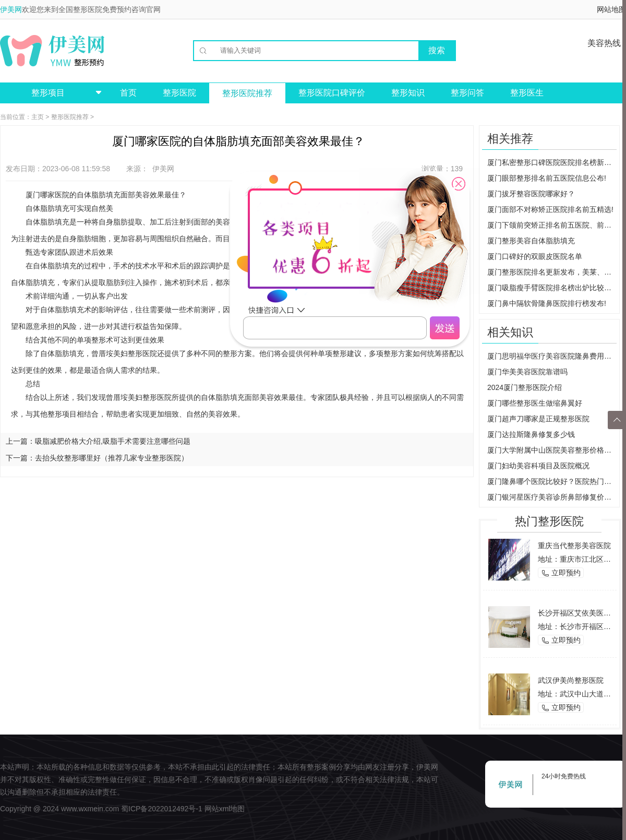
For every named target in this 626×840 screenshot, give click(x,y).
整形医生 (527, 93)
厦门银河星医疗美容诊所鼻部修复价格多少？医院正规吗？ (552, 497)
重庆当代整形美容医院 (574, 546)
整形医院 (179, 93)
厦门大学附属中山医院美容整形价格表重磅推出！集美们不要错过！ (552, 450)
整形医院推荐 (247, 93)
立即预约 (561, 573)
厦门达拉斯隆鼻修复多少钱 (531, 434)
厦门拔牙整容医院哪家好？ (531, 194)
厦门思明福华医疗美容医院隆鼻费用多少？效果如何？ (552, 356)
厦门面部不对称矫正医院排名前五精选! (550, 209)
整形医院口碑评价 (332, 93)
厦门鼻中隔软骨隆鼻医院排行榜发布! (547, 303)
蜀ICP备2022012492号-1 (162, 809)
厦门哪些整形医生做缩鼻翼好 (535, 403)
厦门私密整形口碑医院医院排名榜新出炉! (552, 162)
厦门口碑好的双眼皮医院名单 (535, 256)
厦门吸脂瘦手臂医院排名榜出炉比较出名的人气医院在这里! (552, 288)
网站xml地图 (225, 809)
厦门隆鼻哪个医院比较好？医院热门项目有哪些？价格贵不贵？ (552, 481)
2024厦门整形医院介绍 (525, 387)
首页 (128, 93)
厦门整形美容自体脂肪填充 (531, 241)
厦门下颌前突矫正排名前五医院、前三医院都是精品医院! (552, 225)
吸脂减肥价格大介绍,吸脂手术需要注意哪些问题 (113, 441)
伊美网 (11, 9)
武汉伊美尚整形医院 (571, 680)
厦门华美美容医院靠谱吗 (527, 372)
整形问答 (467, 93)
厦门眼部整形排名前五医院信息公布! (547, 178)
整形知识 (408, 93)
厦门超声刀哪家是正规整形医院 (538, 419)
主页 (38, 117)
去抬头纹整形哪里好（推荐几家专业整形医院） (112, 458)
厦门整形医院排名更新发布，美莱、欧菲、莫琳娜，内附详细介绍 (552, 272)
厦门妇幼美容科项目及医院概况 (538, 466)
